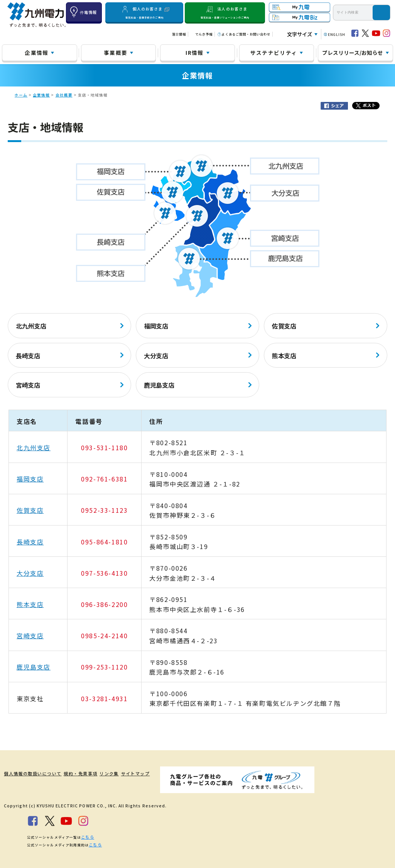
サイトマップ (139, 773)
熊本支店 (284, 356)
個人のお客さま (144, 12)
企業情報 (36, 53)
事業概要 (116, 53)
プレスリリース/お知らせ (353, 53)
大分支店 (156, 356)
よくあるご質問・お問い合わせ (246, 34)
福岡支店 (156, 326)
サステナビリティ (274, 53)
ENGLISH (337, 34)
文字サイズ (300, 34)
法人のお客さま (225, 12)
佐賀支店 (284, 326)
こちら (87, 836)
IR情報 (194, 53)
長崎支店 (28, 356)
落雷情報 (179, 34)
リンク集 (110, 773)
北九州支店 (31, 326)
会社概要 (64, 95)
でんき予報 (204, 34)
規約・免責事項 (78, 773)
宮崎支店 (28, 385)
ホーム (21, 95)
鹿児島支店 (159, 385)
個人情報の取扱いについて (29, 773)
